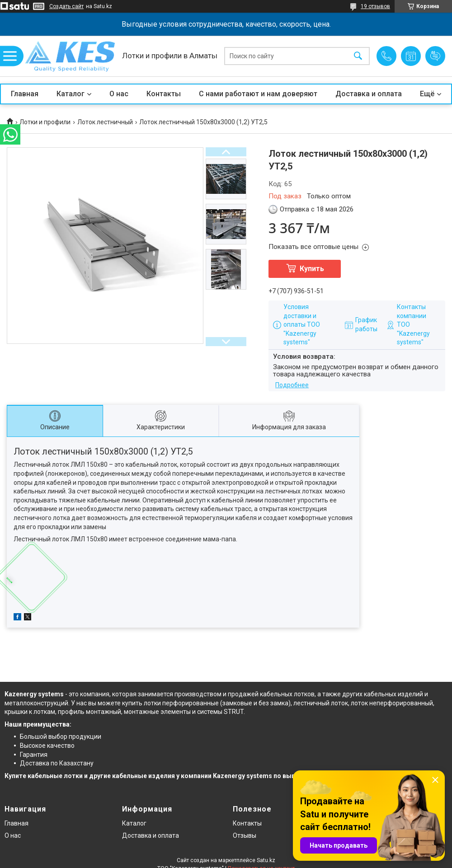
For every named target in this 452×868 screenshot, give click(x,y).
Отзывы (245, 835)
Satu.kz (266, 860)
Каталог (71, 94)
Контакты (164, 94)
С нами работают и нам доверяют (258, 94)
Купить (312, 269)
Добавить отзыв (435, 56)
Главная (25, 94)
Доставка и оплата (369, 94)
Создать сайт (66, 6)
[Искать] (358, 56)
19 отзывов (375, 6)
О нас (119, 94)
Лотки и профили (45, 122)
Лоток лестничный (105, 122)
